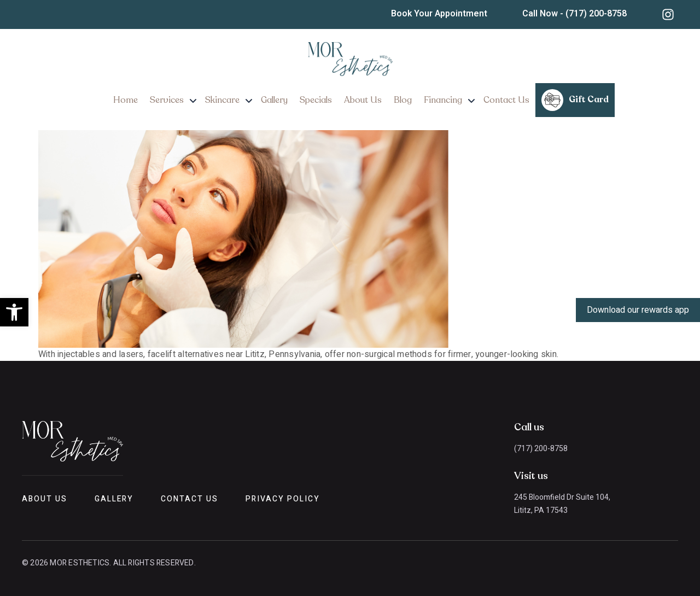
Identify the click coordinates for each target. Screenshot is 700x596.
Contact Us (506, 100)
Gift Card (575, 100)
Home (126, 100)
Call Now (574, 14)
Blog (403, 100)
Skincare (222, 100)
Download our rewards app (638, 310)
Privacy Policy (282, 499)
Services (167, 100)
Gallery (274, 100)
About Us (363, 100)
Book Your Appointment (439, 14)
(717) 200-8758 (541, 449)
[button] (14, 312)
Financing (443, 100)
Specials (316, 100)
